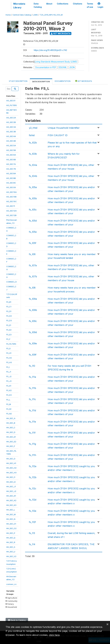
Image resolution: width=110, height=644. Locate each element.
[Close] (107, 624)
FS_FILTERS (11, 344)
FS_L (8, 400)
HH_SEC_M (11, 514)
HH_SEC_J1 (11, 486)
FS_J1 (9, 372)
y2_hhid (33, 128)
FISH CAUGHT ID (58, 135)
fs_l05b (33, 198)
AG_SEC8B (11, 178)
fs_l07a (33, 265)
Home (8, 15)
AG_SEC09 (11, 187)
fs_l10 (32, 366)
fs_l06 (32, 254)
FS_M (9, 404)
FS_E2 (9, 330)
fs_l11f (32, 433)
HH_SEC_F (11, 446)
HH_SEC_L (11, 510)
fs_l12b (33, 477)
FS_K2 (9, 390)
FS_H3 (9, 362)
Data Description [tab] (41, 82)
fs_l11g (32, 444)
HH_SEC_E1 (11, 437)
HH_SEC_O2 (11, 528)
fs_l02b (33, 143)
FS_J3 (9, 381)
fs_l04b (33, 176)
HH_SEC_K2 (11, 500)
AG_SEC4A (11, 136)
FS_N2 (9, 414)
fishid (32, 135)
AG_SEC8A (11, 173)
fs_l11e (32, 422)
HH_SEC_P (11, 533)
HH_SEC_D (11, 432)
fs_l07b (33, 276)
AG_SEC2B (11, 122)
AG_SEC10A (11, 192)
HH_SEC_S (11, 547)
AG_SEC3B (11, 132)
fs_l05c (33, 210)
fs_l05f (33, 243)
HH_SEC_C (11, 428)
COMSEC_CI (12, 282)
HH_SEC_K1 (11, 496)
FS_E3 (9, 335)
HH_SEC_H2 (11, 468)
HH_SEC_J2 (11, 491)
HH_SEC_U (11, 552)
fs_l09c (33, 321)
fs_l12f (32, 522)
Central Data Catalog (22, 15)
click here (54, 635)
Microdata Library (19, 6)
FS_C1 (9, 307)
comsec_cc (11, 584)
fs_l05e (33, 232)
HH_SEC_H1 (11, 463)
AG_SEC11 (11, 206)
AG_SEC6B (11, 160)
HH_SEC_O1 (11, 524)
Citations (78, 4)
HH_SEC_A (11, 418)
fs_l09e (33, 343)
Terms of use (90, 5)
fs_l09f (33, 355)
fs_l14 (32, 544)
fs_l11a (32, 377)
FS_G (8, 348)
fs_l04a (33, 165)
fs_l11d (32, 410)
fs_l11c (32, 399)
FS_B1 (9, 302)
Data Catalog (38, 5)
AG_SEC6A (11, 155)
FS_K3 (9, 395)
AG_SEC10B (11, 197)
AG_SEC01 (11, 101)
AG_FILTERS (12, 105)
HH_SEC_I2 (11, 482)
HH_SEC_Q (11, 538)
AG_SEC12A (11, 211)
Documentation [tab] (63, 81)
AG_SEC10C (12, 201)
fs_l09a (33, 299)
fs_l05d (33, 221)
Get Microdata (61, 33)
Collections (63, 4)
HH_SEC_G (11, 459)
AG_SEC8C (11, 183)
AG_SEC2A (11, 118)
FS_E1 (9, 325)
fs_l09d (33, 332)
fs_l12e (33, 511)
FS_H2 (9, 358)
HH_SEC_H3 (11, 473)
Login (100, 5)
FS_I (8, 367)
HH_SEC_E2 (11, 442)
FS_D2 (9, 316)
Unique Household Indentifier (64, 128)
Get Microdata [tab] (84, 81)
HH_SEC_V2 (11, 556)
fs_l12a (33, 466)
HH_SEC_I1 (11, 477)
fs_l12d (33, 500)
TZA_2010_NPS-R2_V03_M (51, 15)
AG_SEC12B (11, 215)
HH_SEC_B (11, 423)
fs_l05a (33, 187)
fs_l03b (33, 154)
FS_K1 (9, 386)
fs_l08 (32, 288)
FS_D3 (9, 320)
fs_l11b (33, 388)
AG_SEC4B (11, 141)
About (49, 4)
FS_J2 (9, 376)
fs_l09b (33, 310)
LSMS (35, 15)
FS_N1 (9, 409)
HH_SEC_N (11, 519)
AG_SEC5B (11, 150)
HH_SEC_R (11, 542)
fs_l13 (32, 533)
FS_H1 (9, 353)
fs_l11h (33, 455)
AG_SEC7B (11, 169)
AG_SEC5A (11, 145)
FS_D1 (9, 311)
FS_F (8, 339)
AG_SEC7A (11, 164)
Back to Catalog (17, 620)
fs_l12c (33, 488)
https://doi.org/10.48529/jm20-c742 (50, 50)
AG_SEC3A (11, 127)
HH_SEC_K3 (11, 505)
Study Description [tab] (18, 81)
